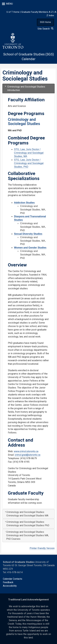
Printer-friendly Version (42, 548)
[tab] (28, 89)
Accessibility (10, 586)
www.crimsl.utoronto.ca (26, 451)
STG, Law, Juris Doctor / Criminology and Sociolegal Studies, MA (29, 153)
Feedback (8, 582)
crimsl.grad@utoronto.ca (28, 455)
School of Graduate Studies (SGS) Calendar (29, 57)
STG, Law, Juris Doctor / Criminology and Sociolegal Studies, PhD (29, 163)
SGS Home (45, 22)
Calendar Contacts (13, 579)
